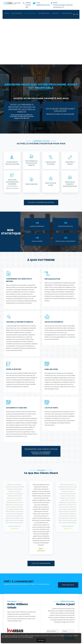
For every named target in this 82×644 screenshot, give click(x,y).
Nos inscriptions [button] (17, 13)
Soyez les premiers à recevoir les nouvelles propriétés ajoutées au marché (22, 111)
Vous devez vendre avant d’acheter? (60, 111)
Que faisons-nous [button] (31, 13)
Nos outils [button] (56, 13)
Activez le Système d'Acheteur (41, 202)
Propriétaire (51, 626)
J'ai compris (41, 640)
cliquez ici (30, 637)
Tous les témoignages (41, 563)
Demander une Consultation (41, 451)
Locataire (50, 629)
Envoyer (70, 627)
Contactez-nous (67, 13)
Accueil (7, 13)
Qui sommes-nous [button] (44, 13)
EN (77, 14)
